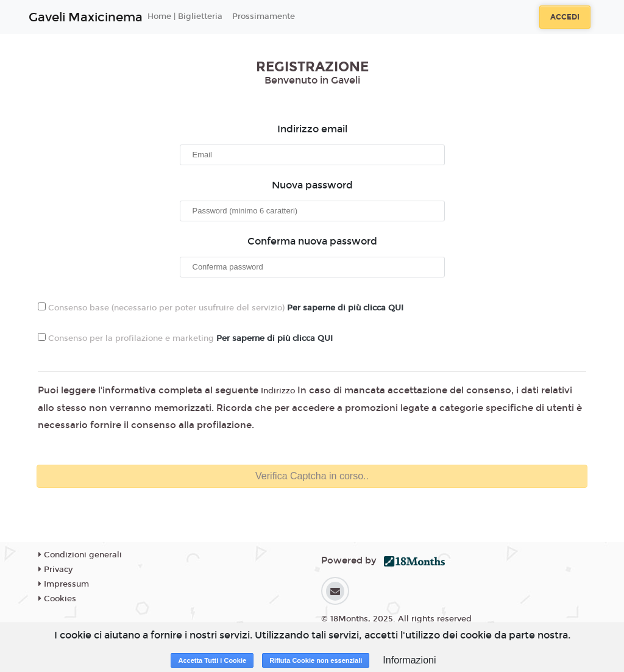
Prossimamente (264, 16)
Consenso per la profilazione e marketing (185, 338)
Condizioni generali (80, 555)
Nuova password (312, 185)
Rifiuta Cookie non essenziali (316, 660)
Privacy (55, 570)
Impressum (64, 584)
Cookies (57, 599)
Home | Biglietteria (185, 16)
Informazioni (409, 660)
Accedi (565, 17)
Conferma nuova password (312, 241)
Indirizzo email (312, 129)
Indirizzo (278, 391)
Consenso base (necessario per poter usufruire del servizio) (221, 308)
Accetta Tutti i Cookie (212, 660)
